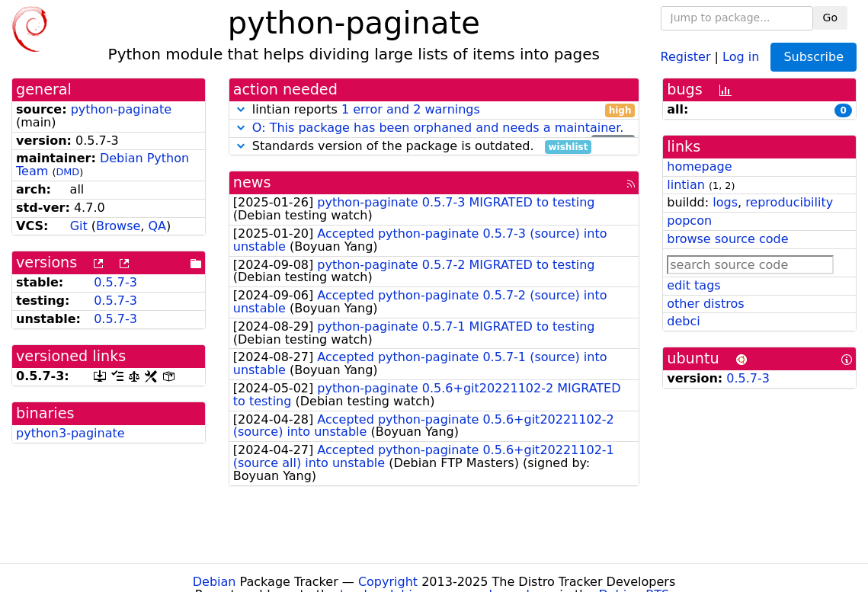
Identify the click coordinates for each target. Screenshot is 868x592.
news (252, 182)
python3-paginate (70, 433)
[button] (241, 109)
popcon (689, 221)
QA (158, 226)
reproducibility (789, 202)
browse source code (727, 239)
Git (79, 226)
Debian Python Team (102, 165)
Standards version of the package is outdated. (412, 147)
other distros (705, 304)
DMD (67, 172)
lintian (686, 185)
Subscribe (814, 57)
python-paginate (121, 109)
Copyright (388, 582)
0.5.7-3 (115, 282)
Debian (215, 582)
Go (830, 18)
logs (725, 202)
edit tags (693, 285)
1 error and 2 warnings (411, 109)
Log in (741, 56)
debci (683, 321)
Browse (118, 226)
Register (686, 56)
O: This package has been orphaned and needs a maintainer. (438, 128)
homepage (699, 166)
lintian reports (434, 110)
